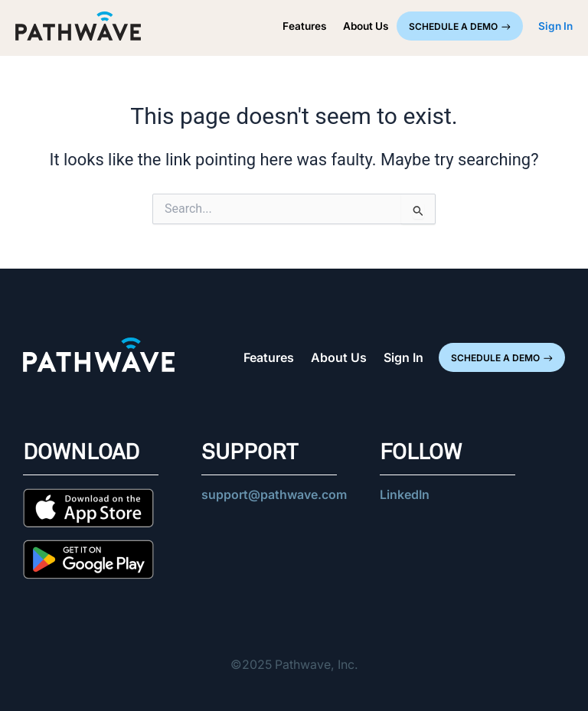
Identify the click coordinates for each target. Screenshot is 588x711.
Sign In (403, 357)
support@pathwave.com (274, 495)
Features (304, 26)
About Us (366, 26)
